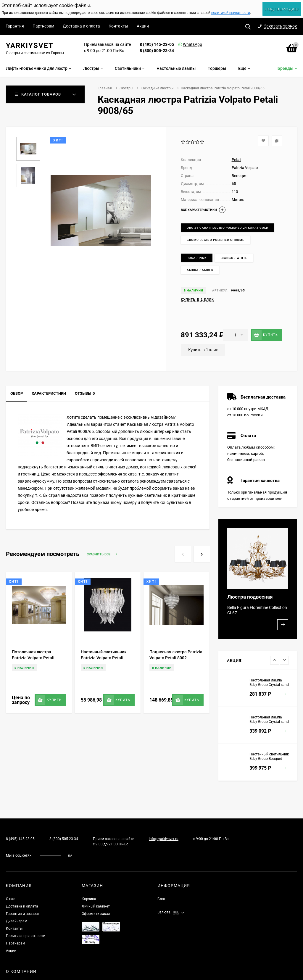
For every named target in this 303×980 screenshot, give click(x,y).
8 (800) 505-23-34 (157, 51)
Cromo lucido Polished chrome (216, 240)
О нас (11, 899)
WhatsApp (185, 44)
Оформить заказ (96, 914)
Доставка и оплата (81, 26)
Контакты (118, 26)
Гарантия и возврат (23, 914)
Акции (143, 26)
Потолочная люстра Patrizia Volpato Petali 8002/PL (33, 658)
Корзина (89, 899)
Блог (161, 899)
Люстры (126, 88)
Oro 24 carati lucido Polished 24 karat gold (228, 228)
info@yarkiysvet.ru (164, 839)
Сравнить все (102, 554)
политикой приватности (231, 13)
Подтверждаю (282, 9)
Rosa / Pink (197, 258)
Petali (236, 160)
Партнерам (43, 26)
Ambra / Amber (200, 270)
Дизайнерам (17, 921)
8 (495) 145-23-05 (157, 44)
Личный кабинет (96, 906)
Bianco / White (234, 258)
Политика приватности (26, 936)
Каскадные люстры (157, 88)
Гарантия (15, 26)
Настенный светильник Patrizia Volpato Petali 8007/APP (104, 658)
